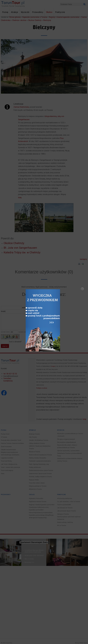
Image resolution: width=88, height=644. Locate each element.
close (59, 249)
